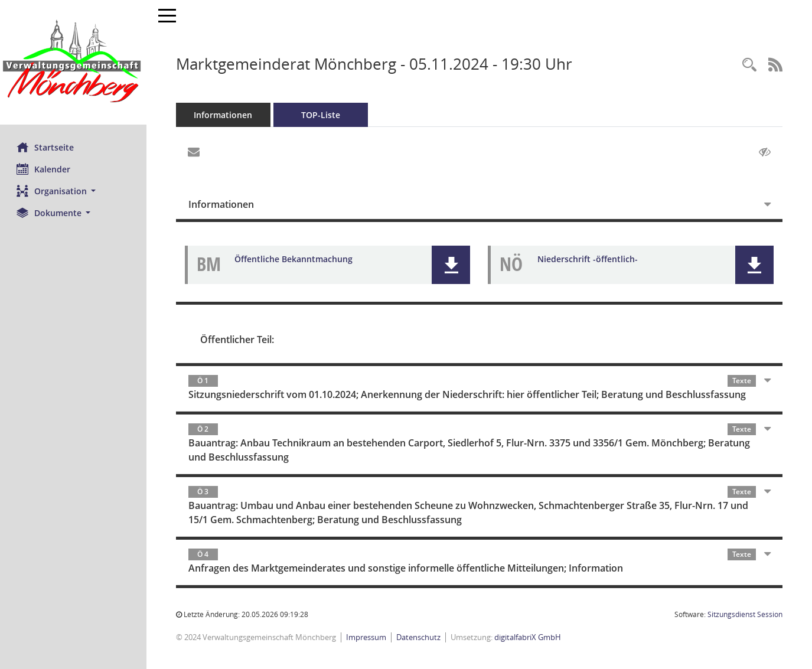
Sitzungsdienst (745, 614)
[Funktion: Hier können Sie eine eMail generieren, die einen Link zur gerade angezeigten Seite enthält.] (195, 152)
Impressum (367, 637)
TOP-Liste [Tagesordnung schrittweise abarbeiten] (322, 115)
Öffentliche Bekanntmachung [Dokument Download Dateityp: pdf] (295, 259)
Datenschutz (420, 637)
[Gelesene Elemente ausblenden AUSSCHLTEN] (765, 152)
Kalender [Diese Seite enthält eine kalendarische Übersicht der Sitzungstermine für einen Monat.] (45, 169)
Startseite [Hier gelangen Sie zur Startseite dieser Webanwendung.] (46, 147)
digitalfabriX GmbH (529, 637)
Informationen (225, 115)
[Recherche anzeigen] (749, 65)
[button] (74, 191)
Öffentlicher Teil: (238, 340)
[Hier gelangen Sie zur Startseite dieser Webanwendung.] (74, 62)
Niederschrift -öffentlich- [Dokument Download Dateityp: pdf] (589, 259)
